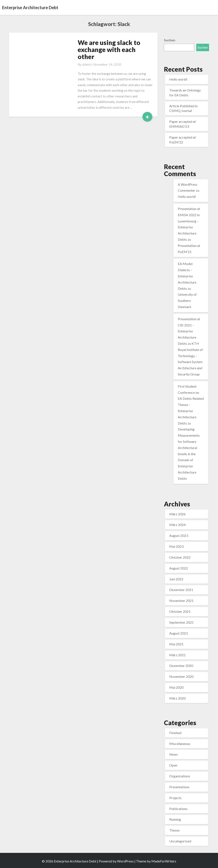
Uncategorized (180, 841)
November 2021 (181, 601)
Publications (178, 809)
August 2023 (179, 535)
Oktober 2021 (180, 611)
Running (175, 819)
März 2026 (177, 514)
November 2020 (181, 676)
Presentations (179, 787)
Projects (175, 798)
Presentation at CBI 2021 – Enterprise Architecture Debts (189, 331)
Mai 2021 (176, 644)
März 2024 (177, 525)
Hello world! (178, 79)
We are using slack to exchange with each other (109, 49)
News (174, 754)
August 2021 (179, 633)
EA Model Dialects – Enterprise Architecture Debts (187, 276)
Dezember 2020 (181, 666)
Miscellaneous (180, 744)
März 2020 (177, 698)
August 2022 (179, 568)
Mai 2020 (176, 687)
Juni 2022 (176, 579)
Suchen (170, 40)
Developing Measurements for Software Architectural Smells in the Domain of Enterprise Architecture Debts (189, 454)
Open (173, 765)
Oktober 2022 (180, 557)
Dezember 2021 (181, 590)
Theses (174, 830)
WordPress (125, 861)
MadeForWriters (164, 861)
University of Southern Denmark (187, 301)
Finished (175, 733)
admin (87, 64)
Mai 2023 (176, 546)
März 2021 (177, 655)
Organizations (180, 776)
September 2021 (181, 622)
